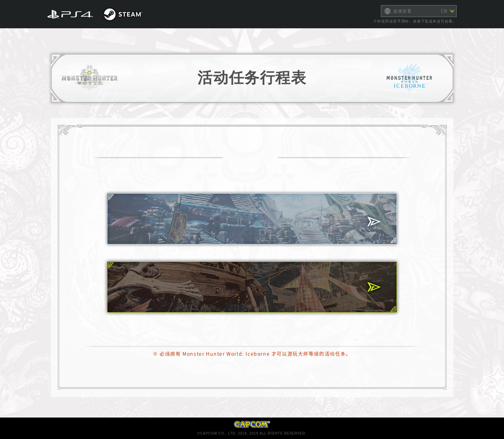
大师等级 (252, 219)
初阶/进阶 (252, 287)
